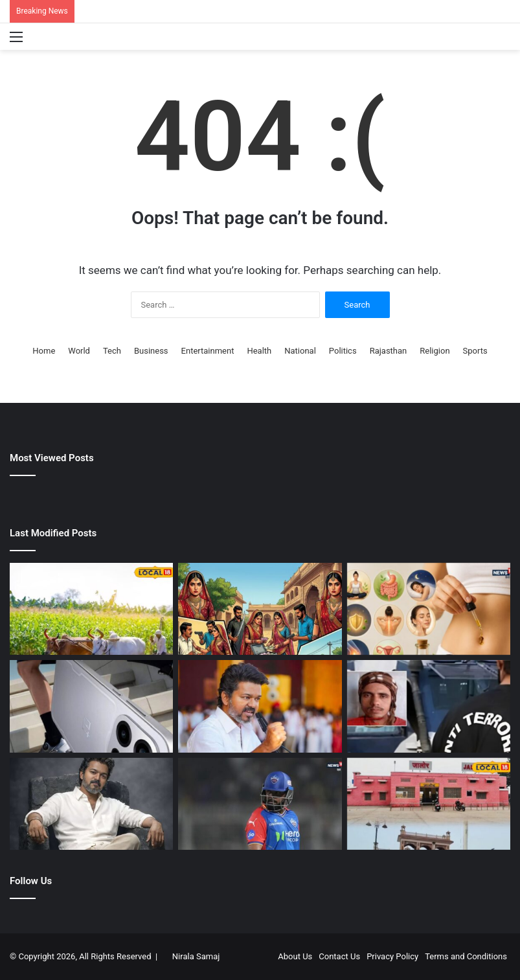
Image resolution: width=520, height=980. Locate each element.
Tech (112, 351)
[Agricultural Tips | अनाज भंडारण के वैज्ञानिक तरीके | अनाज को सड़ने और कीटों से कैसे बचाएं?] (91, 609)
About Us (295, 956)
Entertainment (208, 351)
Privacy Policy (392, 956)
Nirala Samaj (196, 956)
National (300, 351)
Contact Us (339, 956)
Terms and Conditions (466, 956)
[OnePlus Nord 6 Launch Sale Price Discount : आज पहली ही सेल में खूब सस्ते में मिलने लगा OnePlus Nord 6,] (91, 706)
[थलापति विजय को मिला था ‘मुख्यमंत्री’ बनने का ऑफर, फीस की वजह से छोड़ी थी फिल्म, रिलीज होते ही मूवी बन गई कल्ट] (91, 804)
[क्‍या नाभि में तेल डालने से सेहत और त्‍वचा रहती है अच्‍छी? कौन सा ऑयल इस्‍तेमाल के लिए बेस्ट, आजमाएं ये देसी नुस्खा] (429, 609)
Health (259, 351)
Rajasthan (389, 351)
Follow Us (31, 881)
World (79, 351)
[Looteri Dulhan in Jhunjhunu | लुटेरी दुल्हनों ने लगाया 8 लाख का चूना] (260, 609)
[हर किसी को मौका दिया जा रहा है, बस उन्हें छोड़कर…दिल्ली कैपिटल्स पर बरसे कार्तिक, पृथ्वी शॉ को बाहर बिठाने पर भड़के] (260, 804)
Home (44, 351)
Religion (435, 351)
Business (151, 351)
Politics (343, 351)
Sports (475, 351)
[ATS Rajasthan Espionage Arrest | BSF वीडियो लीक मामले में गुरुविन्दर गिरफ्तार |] (429, 706)
